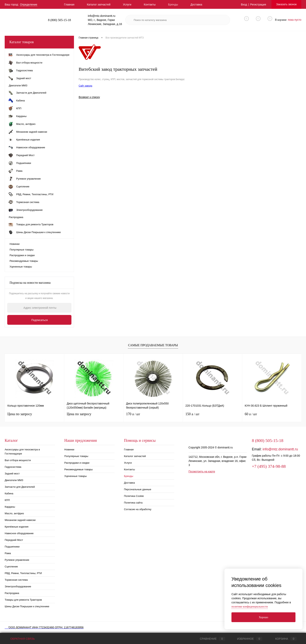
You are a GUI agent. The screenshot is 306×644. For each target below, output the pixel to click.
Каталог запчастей (99, 4)
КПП (7, 500)
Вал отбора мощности (18, 460)
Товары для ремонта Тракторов (23, 600)
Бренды (173, 4)
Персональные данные (138, 489)
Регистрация (258, 4)
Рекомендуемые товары (24, 261)
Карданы (10, 507)
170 (133, 414)
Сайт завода (85, 86)
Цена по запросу (20, 414)
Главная (69, 4)
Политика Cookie (134, 496)
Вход (244, 4)
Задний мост (12, 474)
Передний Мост (14, 540)
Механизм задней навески (20, 520)
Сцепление (11, 567)
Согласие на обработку (138, 509)
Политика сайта (133, 503)
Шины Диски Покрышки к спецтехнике (27, 606)
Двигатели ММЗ (14, 480)
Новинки (15, 244)
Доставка (196, 4)
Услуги (127, 4)
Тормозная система (16, 580)
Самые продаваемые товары (153, 345)
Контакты (150, 4)
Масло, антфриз (14, 513)
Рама (8, 553)
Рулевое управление (17, 560)
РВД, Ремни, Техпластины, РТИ (23, 573)
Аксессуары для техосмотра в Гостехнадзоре (22, 452)
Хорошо (263, 617)
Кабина (9, 493)
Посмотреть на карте (202, 471)
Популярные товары (22, 250)
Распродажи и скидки (22, 255)
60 (251, 414)
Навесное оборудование (19, 533)
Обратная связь (20, 639)
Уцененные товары (21, 267)
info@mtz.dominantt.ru (280, 449)
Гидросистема (13, 467)
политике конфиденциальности (250, 607)
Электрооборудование (18, 586)
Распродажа (12, 593)
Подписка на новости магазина (30, 283)
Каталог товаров (39, 42)
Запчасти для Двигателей (20, 487)
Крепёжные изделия (17, 527)
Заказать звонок (286, 4)
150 (192, 414)
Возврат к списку (89, 97)
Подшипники (12, 547)
